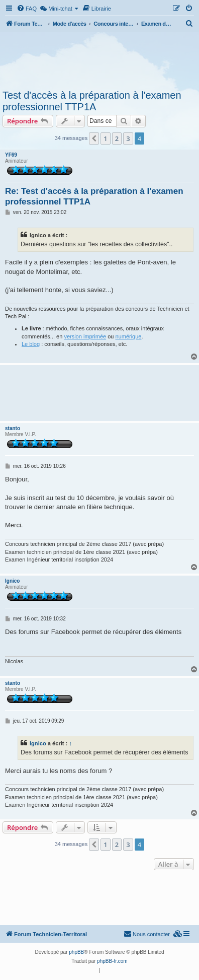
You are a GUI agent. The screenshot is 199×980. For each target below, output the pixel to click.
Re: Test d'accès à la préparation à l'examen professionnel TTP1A (94, 196)
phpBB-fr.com (112, 961)
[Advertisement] (99, 59)
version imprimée (85, 336)
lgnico (12, 581)
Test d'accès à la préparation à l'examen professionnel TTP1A (92, 101)
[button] (94, 138)
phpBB (76, 952)
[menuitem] (27, 9)
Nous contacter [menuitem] (147, 934)
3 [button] (128, 138)
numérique (128, 336)
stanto (13, 428)
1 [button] (105, 138)
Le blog (31, 344)
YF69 (11, 155)
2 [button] (117, 138)
